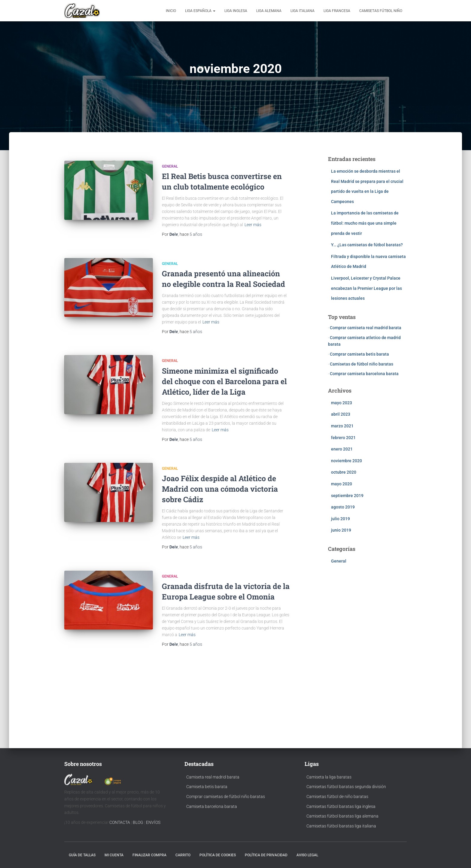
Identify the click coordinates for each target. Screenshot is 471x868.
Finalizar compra (149, 855)
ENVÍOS (153, 822)
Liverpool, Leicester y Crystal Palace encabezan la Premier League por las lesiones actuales (366, 288)
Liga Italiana (302, 11)
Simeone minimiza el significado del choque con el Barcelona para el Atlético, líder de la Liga (224, 381)
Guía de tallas (82, 855)
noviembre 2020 (346, 461)
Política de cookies (218, 855)
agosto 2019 (343, 507)
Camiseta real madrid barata (213, 777)
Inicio (171, 11)
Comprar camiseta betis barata (359, 354)
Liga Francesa (337, 11)
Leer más (253, 225)
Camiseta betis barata (207, 787)
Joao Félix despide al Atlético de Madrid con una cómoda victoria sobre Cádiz (220, 489)
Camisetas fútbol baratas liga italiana (341, 826)
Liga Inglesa (236, 11)
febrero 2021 (343, 438)
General (170, 166)
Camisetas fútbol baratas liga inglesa (341, 806)
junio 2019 (341, 530)
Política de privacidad (266, 855)
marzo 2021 (342, 426)
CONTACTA (120, 822)
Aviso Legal (307, 855)
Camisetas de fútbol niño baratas (362, 364)
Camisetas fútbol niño (381, 11)
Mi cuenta (114, 855)
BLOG (138, 822)
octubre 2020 (344, 472)
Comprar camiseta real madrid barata (366, 328)
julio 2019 (340, 519)
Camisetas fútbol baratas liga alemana (342, 816)
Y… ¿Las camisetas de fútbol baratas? (367, 245)
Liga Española (200, 11)
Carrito (183, 855)
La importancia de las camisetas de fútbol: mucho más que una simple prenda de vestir (365, 223)
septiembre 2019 (347, 496)
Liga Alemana (269, 11)
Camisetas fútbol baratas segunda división (346, 787)
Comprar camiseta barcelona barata (364, 374)
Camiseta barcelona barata (212, 806)
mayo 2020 (342, 484)
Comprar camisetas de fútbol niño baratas (226, 797)
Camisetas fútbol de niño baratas (337, 797)
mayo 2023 (342, 403)
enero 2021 (342, 449)
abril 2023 (341, 414)
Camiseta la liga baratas (329, 777)
